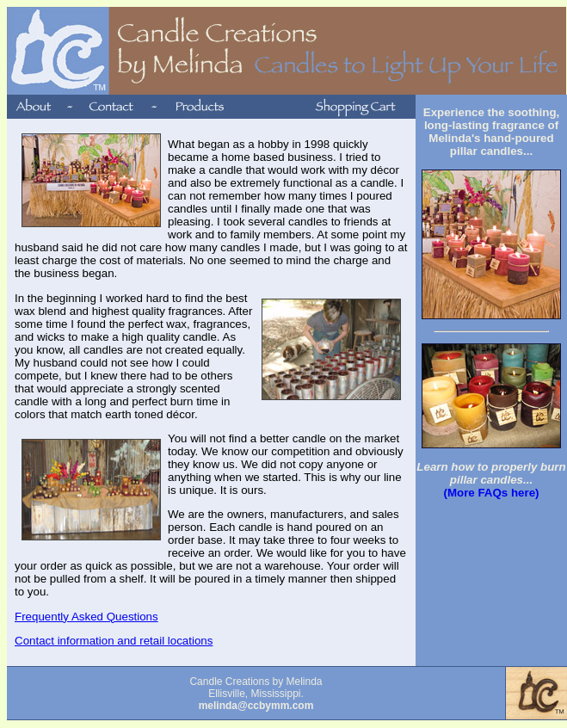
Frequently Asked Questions (86, 617)
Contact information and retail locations (114, 641)
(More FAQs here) (491, 493)
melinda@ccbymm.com (256, 706)
